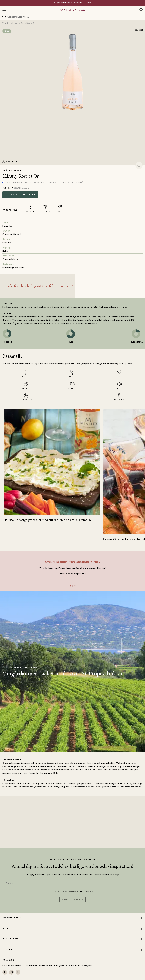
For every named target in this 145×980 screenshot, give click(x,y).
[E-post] (72, 884)
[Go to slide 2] (72, 586)
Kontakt (72, 950)
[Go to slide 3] (75, 586)
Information (72, 939)
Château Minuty (13, 171)
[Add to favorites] (139, 165)
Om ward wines (72, 918)
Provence (7, 243)
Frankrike (7, 226)
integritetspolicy (87, 892)
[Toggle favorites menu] (141, 10)
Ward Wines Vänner (43, 966)
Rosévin (16, 23)
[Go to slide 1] (70, 586)
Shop (72, 929)
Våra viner (7, 23)
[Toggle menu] (4, 10)
